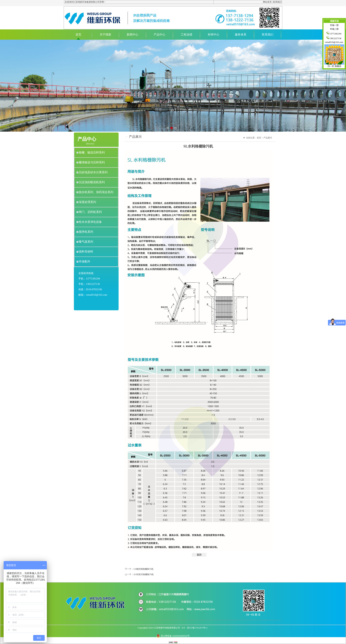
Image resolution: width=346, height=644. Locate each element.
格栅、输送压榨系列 (92, 152)
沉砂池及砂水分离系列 (93, 172)
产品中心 (159, 35)
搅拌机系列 (86, 232)
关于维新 (105, 35)
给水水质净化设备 (90, 222)
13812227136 (334, 38)
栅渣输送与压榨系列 (92, 162)
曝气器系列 (86, 242)
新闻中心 (132, 35)
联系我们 (277, 2)
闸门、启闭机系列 (90, 212)
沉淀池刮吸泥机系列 (92, 182)
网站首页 (267, 2)
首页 (78, 35)
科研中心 (214, 35)
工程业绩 (187, 35)
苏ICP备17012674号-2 (197, 628)
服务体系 (241, 35)
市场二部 (334, 29)
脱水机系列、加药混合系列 (96, 192)
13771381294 (334, 34)
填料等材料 (86, 252)
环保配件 (85, 262)
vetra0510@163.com (334, 42)
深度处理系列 (87, 202)
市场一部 (334, 25)
